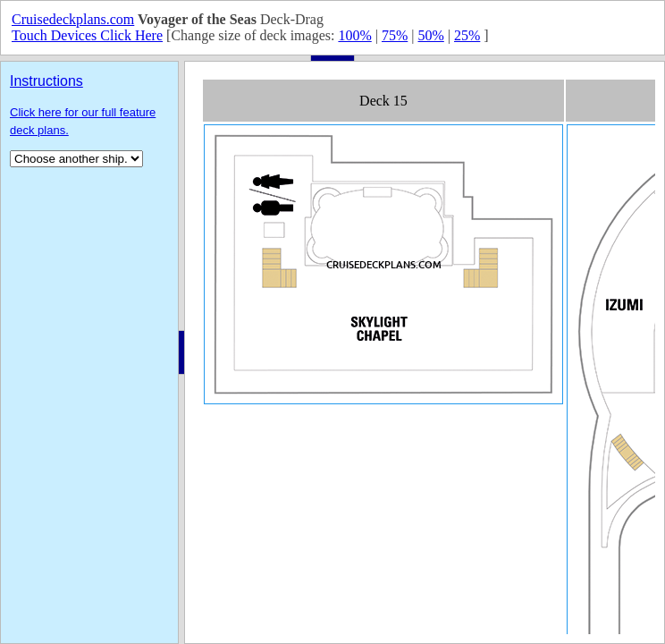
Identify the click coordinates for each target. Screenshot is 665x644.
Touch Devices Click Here (87, 35)
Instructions (46, 81)
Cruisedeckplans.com (73, 19)
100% (354, 35)
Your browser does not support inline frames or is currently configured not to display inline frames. (425, 352)
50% (430, 35)
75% (395, 35)
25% (467, 35)
